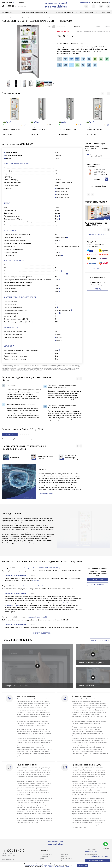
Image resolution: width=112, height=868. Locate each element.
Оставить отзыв (10, 435)
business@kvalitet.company (97, 856)
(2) (53, 125)
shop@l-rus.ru (91, 852)
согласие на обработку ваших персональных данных (38, 865)
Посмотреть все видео (100, 640)
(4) (25, 125)
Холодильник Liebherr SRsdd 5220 (37, 617)
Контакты (64, 861)
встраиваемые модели (12, 605)
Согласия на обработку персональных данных (56, 866)
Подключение (44, 857)
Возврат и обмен (67, 859)
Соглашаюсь (83, 865)
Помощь (64, 857)
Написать (98, 280)
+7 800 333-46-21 (9, 6)
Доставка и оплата (46, 854)
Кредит (42, 859)
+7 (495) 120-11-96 (98, 274)
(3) (80, 125)
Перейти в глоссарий (46, 494)
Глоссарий (65, 854)
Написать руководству (98, 860)
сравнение (36, 581)
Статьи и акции (85, 3)
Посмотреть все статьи (98, 232)
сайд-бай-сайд (67, 603)
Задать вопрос (98, 579)
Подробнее (98, 260)
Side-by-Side (105, 12)
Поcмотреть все (98, 584)
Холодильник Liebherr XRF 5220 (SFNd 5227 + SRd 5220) (42, 568)
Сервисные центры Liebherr (48, 861)
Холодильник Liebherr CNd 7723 (33, 586)
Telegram (20, 2)
